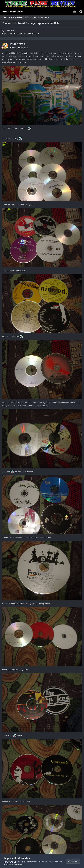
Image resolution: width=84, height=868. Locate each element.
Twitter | (20, 17)
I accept (73, 861)
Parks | (14, 17)
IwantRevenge (10, 31)
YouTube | (37, 17)
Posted (19, 47)
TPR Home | (6, 17)
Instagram (45, 17)
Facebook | (28, 17)
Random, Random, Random (27, 34)
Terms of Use (10, 861)
